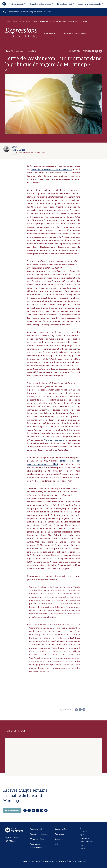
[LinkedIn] (101, 51)
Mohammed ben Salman (54, 440)
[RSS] (46, 810)
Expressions (59, 834)
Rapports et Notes (62, 829)
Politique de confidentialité (31, 861)
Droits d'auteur (61, 861)
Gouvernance (85, 831)
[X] (97, 51)
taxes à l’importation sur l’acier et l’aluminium (51, 169)
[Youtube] (38, 810)
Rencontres (59, 839)
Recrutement (84, 838)
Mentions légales (48, 861)
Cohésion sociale (36, 829)
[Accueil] (4, 4)
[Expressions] (21, 33)
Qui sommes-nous (86, 828)
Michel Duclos (18, 150)
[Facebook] (93, 51)
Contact (83, 849)
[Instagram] (42, 810)
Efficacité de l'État (37, 839)
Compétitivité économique (40, 834)
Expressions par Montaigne (21, 21)
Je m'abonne (14, 810)
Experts (82, 835)
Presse (82, 845)
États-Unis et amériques (14, 51)
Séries (57, 844)
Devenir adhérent (86, 842)
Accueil (7, 21)
